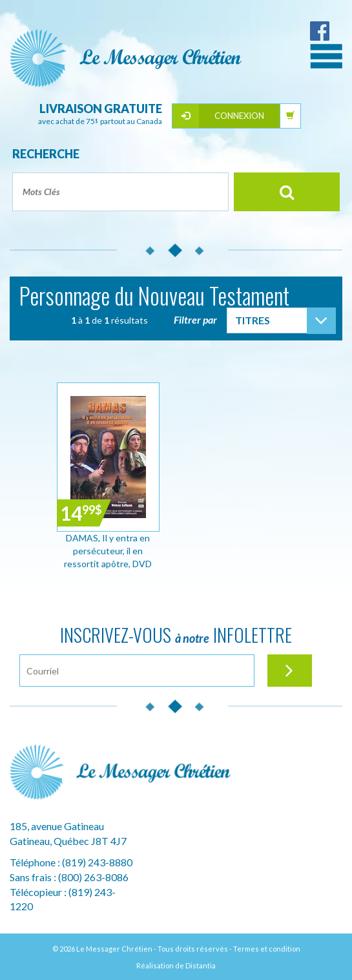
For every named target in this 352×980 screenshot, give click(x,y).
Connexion (239, 116)
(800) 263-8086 (93, 877)
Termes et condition (267, 949)
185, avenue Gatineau (57, 826)
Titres (253, 320)
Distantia (201, 965)
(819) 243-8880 (97, 862)
